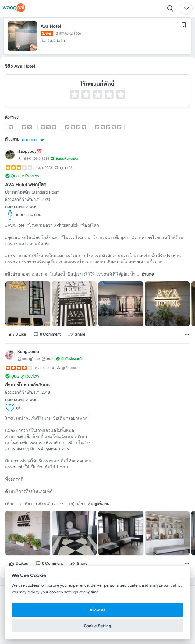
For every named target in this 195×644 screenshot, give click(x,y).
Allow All (97, 610)
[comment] (47, 335)
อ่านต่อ (148, 275)
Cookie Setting (97, 626)
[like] (17, 335)
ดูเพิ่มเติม (102, 504)
